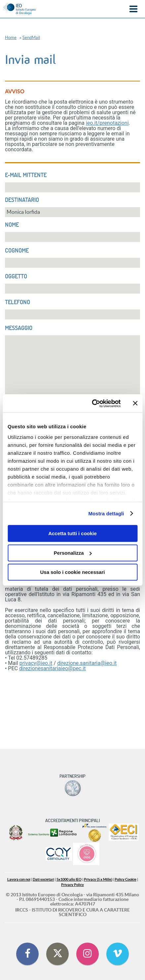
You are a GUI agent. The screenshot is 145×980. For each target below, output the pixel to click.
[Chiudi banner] (135, 403)
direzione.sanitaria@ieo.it (87, 663)
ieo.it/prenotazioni (107, 123)
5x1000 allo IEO (69, 880)
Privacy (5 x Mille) (98, 880)
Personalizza (73, 553)
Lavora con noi (19, 880)
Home (11, 38)
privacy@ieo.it (36, 663)
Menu (133, 9)
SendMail (31, 38)
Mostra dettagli (106, 513)
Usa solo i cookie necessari (73, 572)
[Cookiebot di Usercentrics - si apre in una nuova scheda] (92, 403)
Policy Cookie (126, 880)
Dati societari (43, 880)
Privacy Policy (72, 885)
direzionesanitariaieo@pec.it (53, 668)
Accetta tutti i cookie (72, 533)
